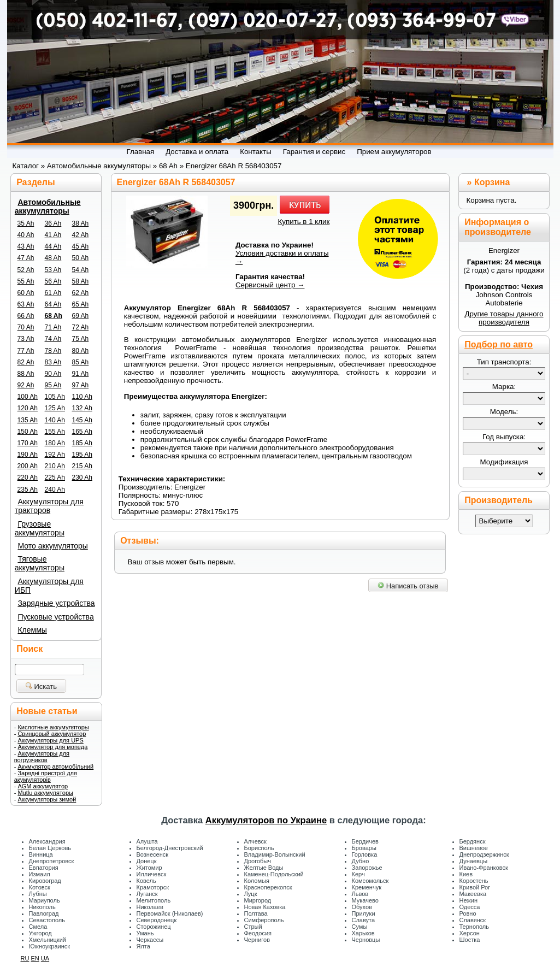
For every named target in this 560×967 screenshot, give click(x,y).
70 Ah (26, 327)
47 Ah (26, 258)
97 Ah (81, 385)
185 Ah (82, 443)
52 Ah (26, 270)
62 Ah (81, 293)
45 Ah (81, 246)
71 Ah (53, 327)
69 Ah (81, 316)
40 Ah (26, 235)
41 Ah (53, 235)
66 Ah (26, 316)
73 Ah (26, 339)
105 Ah (55, 397)
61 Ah (53, 293)
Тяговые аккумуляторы (40, 563)
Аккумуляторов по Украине (266, 820)
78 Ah (53, 351)
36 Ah (53, 223)
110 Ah (82, 397)
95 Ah (53, 385)
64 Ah (53, 304)
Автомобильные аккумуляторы (48, 207)
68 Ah (54, 316)
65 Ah (81, 304)
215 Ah (82, 466)
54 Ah (81, 270)
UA (45, 958)
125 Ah (55, 408)
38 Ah (81, 223)
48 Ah (53, 258)
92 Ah (26, 385)
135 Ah (28, 420)
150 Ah (28, 432)
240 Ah (55, 490)
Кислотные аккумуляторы (53, 727)
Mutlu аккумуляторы (45, 793)
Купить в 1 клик (304, 222)
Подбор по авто (499, 344)
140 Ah (55, 420)
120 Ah (28, 408)
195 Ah (82, 455)
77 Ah (26, 351)
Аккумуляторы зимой (47, 799)
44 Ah (53, 246)
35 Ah (26, 223)
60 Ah (26, 293)
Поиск (30, 649)
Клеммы (32, 630)
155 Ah (55, 432)
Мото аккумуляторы (52, 546)
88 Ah (26, 374)
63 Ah (26, 304)
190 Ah (28, 455)
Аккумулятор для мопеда (52, 747)
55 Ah (26, 281)
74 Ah (53, 339)
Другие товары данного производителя (504, 318)
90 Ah (53, 374)
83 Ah (53, 362)
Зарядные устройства (56, 603)
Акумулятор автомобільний (55, 766)
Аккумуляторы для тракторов (49, 506)
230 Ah (82, 477)
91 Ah (81, 374)
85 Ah (81, 362)
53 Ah (53, 270)
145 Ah (82, 420)
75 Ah (81, 339)
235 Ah (28, 490)
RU (25, 958)
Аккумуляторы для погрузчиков (42, 757)
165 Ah (82, 432)
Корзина (492, 182)
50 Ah (81, 258)
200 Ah (28, 466)
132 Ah (82, 408)
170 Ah (28, 443)
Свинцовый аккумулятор (52, 734)
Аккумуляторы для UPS (50, 740)
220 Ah (28, 477)
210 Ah (55, 466)
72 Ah (81, 327)
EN (35, 958)
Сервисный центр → (270, 285)
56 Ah (53, 281)
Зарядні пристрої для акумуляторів (46, 776)
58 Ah (81, 281)
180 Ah (55, 443)
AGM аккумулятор (43, 786)
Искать (41, 686)
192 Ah (55, 455)
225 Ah (55, 477)
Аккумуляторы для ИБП (49, 586)
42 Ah (81, 235)
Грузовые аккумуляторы (40, 528)
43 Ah (26, 246)
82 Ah (26, 362)
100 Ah (28, 397)
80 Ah (81, 351)
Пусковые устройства (55, 617)
